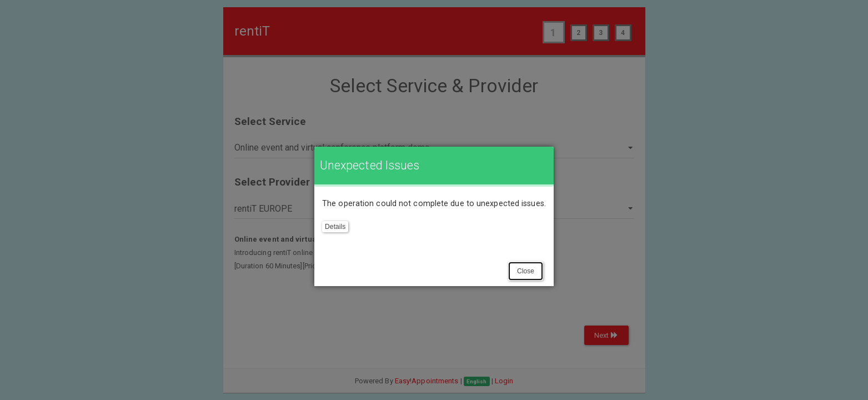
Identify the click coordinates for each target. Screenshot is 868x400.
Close (526, 271)
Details (335, 227)
